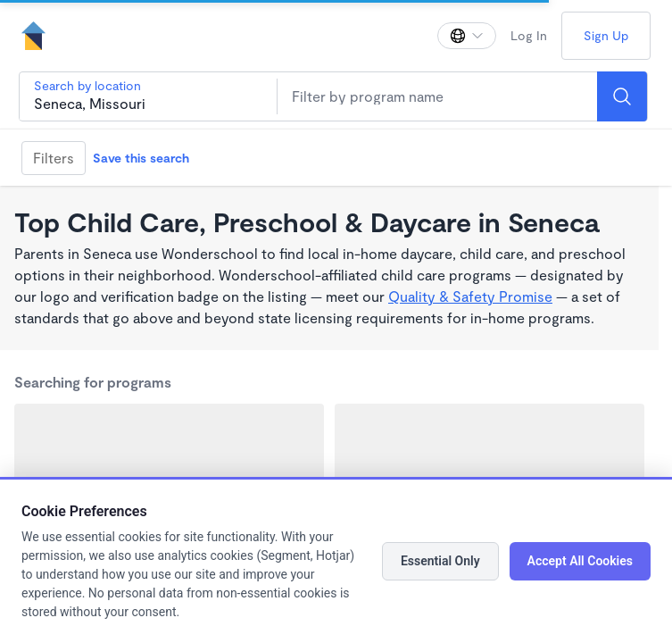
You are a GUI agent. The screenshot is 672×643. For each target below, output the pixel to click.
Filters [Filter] (54, 158)
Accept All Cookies (580, 561)
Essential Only (440, 561)
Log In (529, 35)
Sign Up (606, 35)
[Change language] (467, 36)
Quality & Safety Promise (470, 296)
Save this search (141, 158)
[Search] (622, 96)
